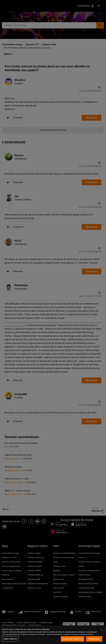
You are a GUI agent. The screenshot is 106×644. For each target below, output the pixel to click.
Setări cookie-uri (10, 639)
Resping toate (94, 639)
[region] (53, 635)
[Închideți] (102, 630)
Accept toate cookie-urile (73, 639)
